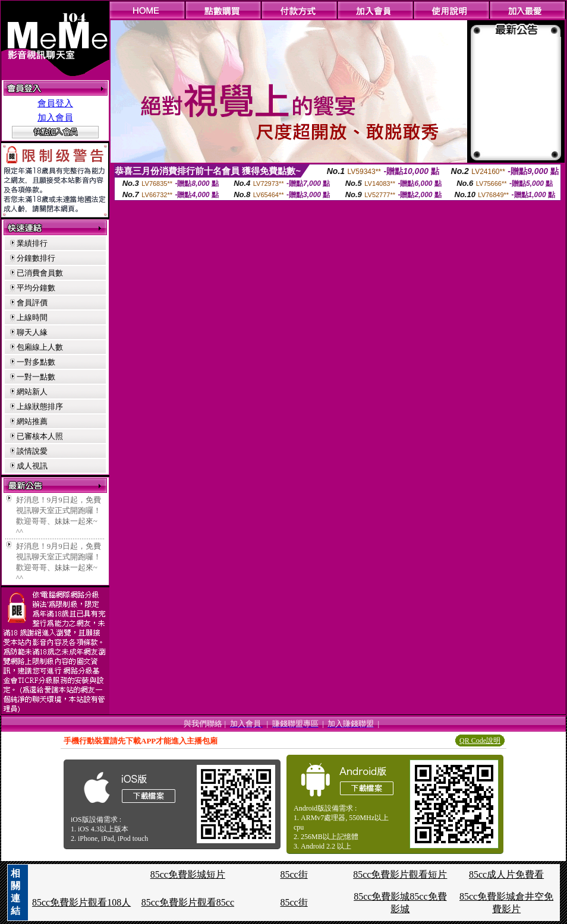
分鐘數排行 (36, 258)
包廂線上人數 (40, 347)
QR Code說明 (480, 741)
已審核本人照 (40, 436)
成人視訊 (32, 466)
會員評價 (32, 303)
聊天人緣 (32, 332)
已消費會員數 (40, 273)
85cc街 (294, 874)
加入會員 (55, 118)
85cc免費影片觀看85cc (188, 902)
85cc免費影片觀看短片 (400, 874)
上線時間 (32, 317)
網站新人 (32, 392)
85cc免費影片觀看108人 (81, 902)
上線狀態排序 (40, 406)
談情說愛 (32, 451)
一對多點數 (36, 362)
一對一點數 (36, 377)
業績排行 (32, 243)
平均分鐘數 (36, 288)
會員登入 (55, 103)
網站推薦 (32, 421)
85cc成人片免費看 (506, 874)
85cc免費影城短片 (188, 874)
